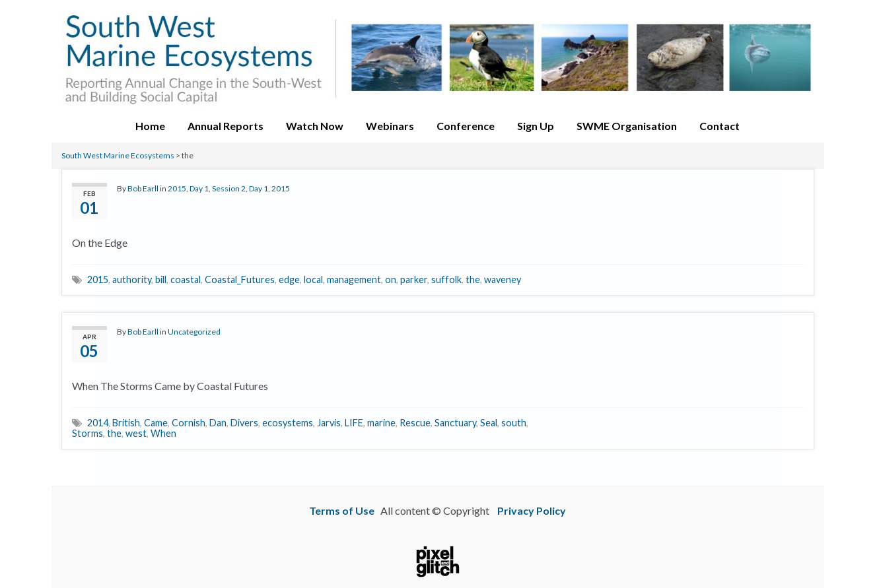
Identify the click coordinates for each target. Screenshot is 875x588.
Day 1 (199, 188)
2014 (98, 423)
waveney (503, 279)
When (163, 433)
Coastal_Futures (240, 279)
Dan (218, 423)
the (473, 279)
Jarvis (329, 423)
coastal (186, 279)
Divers (244, 423)
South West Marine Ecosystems (118, 155)
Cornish (189, 423)
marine (381, 423)
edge (289, 279)
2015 (177, 188)
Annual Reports (226, 126)
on (391, 279)
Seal (489, 423)
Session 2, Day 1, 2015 (251, 188)
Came (156, 423)
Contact (719, 126)
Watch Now (315, 126)
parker (414, 279)
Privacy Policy (532, 510)
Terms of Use (342, 510)
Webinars (390, 126)
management (354, 279)
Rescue (415, 423)
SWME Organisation (627, 126)
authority (132, 279)
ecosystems (288, 423)
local (313, 279)
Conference (466, 126)
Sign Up (536, 126)
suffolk (446, 279)
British (126, 423)
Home (150, 126)
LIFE (354, 423)
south (514, 423)
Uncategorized (194, 332)
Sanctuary (455, 423)
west (136, 433)
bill (161, 279)
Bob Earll (143, 188)
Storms (87, 433)
